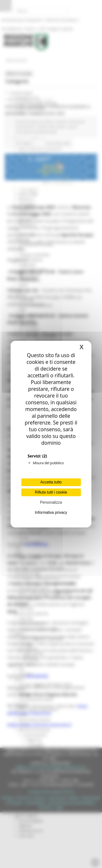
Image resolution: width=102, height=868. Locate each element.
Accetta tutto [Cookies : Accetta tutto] (51, 482)
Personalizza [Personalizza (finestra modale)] (51, 502)
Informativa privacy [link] (51, 512)
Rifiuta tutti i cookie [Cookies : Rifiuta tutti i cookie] (51, 492)
